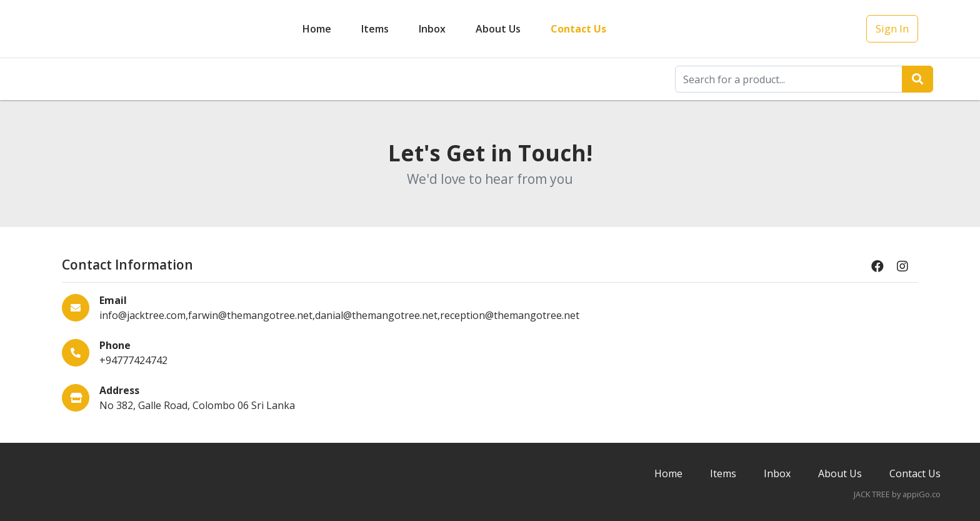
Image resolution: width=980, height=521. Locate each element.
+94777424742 (133, 360)
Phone (115, 345)
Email (113, 300)
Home (317, 29)
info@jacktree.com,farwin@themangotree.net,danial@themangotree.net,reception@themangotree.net (339, 315)
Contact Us (578, 29)
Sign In (892, 28)
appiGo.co (922, 494)
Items (375, 29)
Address (119, 390)
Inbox (777, 473)
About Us (498, 29)
